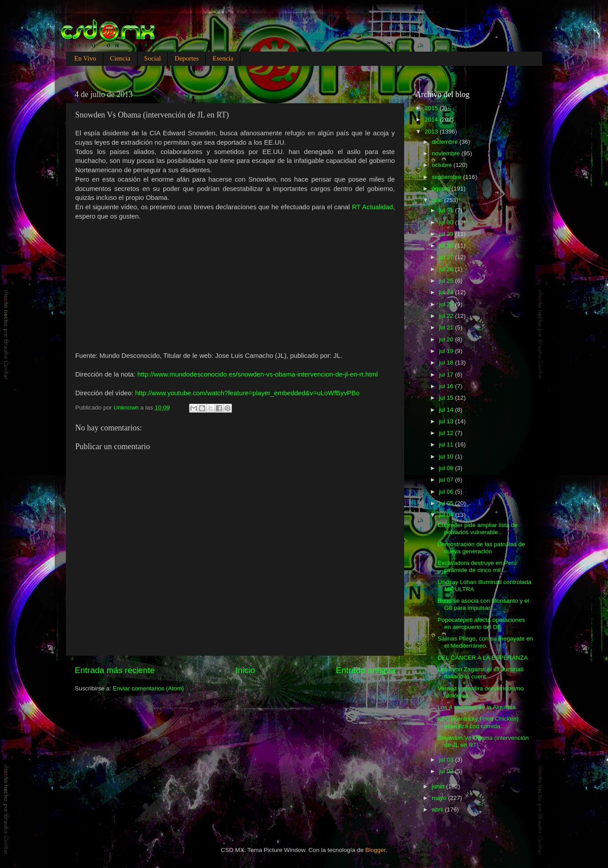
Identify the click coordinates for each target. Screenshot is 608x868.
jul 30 (447, 222)
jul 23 (447, 304)
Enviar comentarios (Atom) (149, 688)
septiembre (448, 177)
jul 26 (447, 269)
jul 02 (447, 771)
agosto (442, 189)
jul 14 (447, 410)
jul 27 (447, 257)
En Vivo (85, 58)
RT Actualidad (373, 207)
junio (439, 786)
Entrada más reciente (115, 670)
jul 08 (447, 468)
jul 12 (447, 433)
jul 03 (447, 760)
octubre (443, 165)
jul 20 (447, 339)
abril (438, 809)
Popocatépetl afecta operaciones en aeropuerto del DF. (481, 623)
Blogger (376, 850)
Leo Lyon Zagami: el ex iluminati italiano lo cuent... (480, 673)
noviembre (447, 153)
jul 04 (447, 515)
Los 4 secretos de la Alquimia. (477, 707)
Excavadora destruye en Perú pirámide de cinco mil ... (477, 566)
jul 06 (447, 492)
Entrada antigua (366, 670)
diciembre (446, 142)
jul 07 (447, 480)
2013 (432, 132)
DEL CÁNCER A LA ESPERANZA (483, 658)
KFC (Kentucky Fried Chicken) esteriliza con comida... (478, 722)
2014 (432, 120)
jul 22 (447, 316)
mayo (440, 798)
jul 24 (447, 292)
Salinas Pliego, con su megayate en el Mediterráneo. (485, 642)
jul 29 (447, 234)
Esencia (223, 58)
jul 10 (447, 456)
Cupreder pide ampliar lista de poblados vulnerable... (478, 529)
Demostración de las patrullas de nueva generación (481, 548)
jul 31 (447, 210)
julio (438, 200)
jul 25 (447, 281)
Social (153, 58)
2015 (432, 108)
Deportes (186, 58)
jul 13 (447, 421)
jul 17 (447, 375)
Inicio (245, 670)
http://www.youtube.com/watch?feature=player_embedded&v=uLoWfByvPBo (247, 393)
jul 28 (447, 245)
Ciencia (120, 58)
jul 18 (447, 363)
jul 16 (447, 386)
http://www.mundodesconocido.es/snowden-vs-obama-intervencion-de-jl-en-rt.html (257, 374)
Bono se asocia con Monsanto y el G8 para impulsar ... (483, 604)
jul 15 (447, 398)
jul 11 (447, 444)
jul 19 (447, 351)
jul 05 (447, 503)
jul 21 (447, 327)
